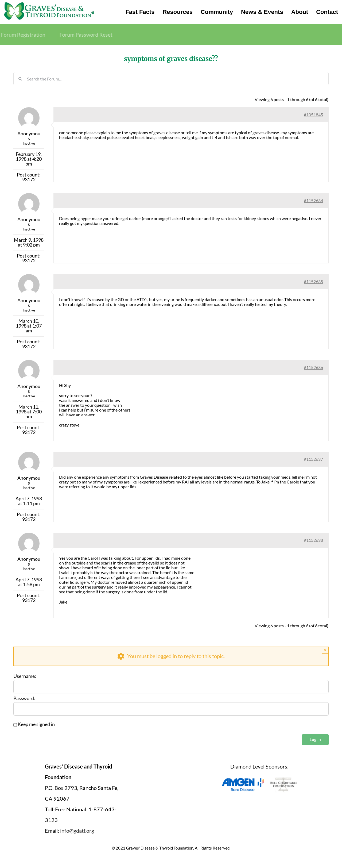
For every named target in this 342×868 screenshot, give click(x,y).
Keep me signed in (36, 724)
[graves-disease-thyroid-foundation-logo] (49, 4)
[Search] (20, 79)
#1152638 (313, 540)
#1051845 (313, 115)
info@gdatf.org (77, 831)
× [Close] (325, 650)
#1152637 (313, 459)
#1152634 (313, 200)
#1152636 (313, 367)
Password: (24, 698)
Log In (315, 740)
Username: (25, 676)
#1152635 (313, 281)
